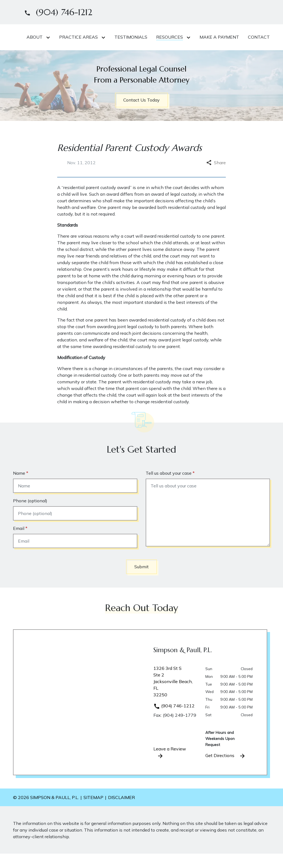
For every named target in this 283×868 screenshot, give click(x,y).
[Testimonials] (195, 37)
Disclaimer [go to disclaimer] (121, 812)
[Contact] (150, 52)
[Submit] (141, 581)
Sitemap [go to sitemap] (93, 812)
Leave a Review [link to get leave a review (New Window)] (170, 767)
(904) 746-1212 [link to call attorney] (174, 720)
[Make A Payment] (110, 52)
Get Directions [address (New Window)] (226, 770)
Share (216, 177)
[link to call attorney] (56, 12)
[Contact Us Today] (141, 114)
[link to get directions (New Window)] (175, 698)
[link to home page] (48, 44)
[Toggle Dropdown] (113, 37)
